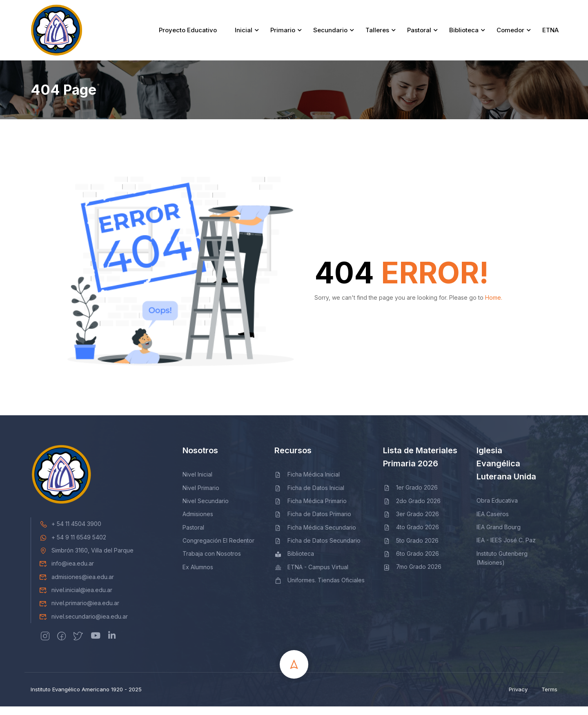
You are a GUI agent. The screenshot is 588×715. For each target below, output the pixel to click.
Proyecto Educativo (187, 35)
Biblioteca (463, 35)
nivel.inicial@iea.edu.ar (76, 599)
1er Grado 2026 (410, 496)
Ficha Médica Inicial (307, 483)
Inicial (242, 35)
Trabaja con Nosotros (212, 562)
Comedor (509, 35)
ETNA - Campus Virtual (311, 576)
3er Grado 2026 (411, 522)
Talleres (376, 35)
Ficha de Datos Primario (313, 523)
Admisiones (198, 523)
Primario (282, 35)
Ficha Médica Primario (311, 509)
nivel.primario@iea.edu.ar (79, 612)
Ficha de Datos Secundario (317, 549)
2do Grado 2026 (412, 509)
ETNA (549, 35)
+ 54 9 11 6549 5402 (73, 546)
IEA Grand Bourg (499, 536)
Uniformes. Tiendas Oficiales (320, 589)
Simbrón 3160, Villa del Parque (86, 559)
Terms (549, 698)
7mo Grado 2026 (412, 576)
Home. (494, 306)
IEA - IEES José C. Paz (506, 549)
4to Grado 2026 (411, 536)
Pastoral (418, 35)
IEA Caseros (493, 522)
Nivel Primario (201, 496)
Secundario (329, 35)
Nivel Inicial (197, 483)
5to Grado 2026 (411, 549)
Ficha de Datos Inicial (309, 496)
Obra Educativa (497, 509)
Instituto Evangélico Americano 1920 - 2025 (86, 698)
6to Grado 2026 (411, 562)
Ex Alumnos (198, 576)
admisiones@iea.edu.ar (77, 585)
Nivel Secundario (206, 509)
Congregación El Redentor (218, 549)
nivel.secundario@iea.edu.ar (84, 625)
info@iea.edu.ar (67, 572)
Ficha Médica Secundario (315, 536)
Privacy (518, 698)
